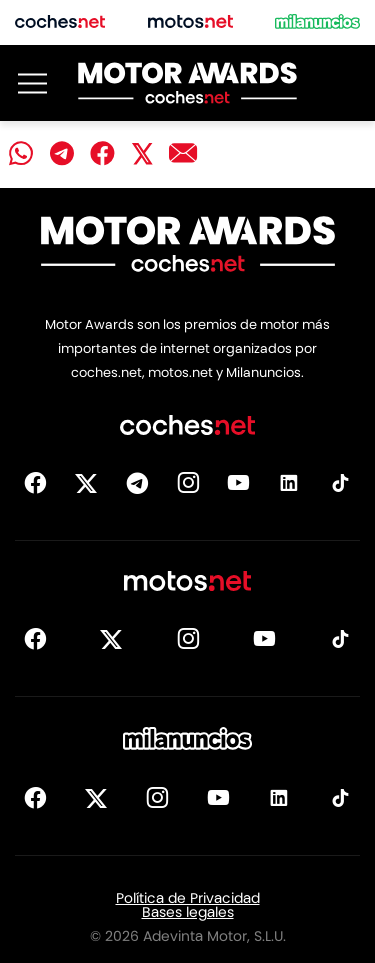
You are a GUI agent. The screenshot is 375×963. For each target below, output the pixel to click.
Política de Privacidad (188, 898)
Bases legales (188, 912)
